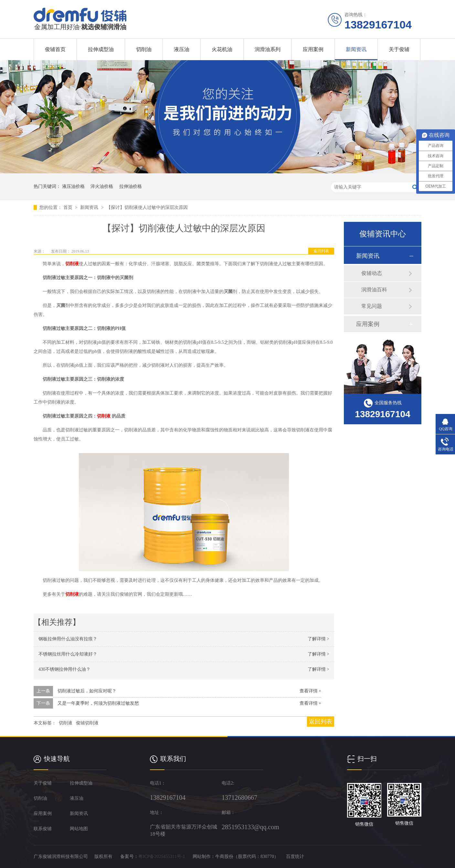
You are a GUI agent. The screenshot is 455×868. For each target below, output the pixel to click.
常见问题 (372, 306)
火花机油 (222, 49)
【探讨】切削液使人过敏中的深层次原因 (147, 207)
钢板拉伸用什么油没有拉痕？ (68, 639)
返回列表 (321, 251)
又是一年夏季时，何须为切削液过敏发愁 (98, 703)
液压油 (182, 49)
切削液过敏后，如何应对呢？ (87, 691)
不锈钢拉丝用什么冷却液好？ (68, 654)
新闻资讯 (356, 49)
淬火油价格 (102, 186)
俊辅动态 (372, 273)
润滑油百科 (374, 290)
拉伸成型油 (101, 49)
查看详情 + (310, 691)
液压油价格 (73, 186)
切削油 (144, 49)
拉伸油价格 (131, 186)
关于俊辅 (399, 49)
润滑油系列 (268, 49)
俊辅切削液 (87, 723)
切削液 (72, 264)
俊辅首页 (55, 49)
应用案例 (313, 49)
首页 (69, 207)
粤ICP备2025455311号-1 (162, 857)
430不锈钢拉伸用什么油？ (64, 669)
